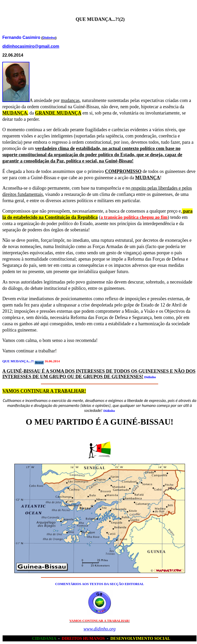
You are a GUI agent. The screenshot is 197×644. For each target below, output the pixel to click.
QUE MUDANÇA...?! (18, 361)
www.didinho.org (99, 629)
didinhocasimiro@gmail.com (31, 46)
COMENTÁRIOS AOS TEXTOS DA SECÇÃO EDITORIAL (100, 584)
